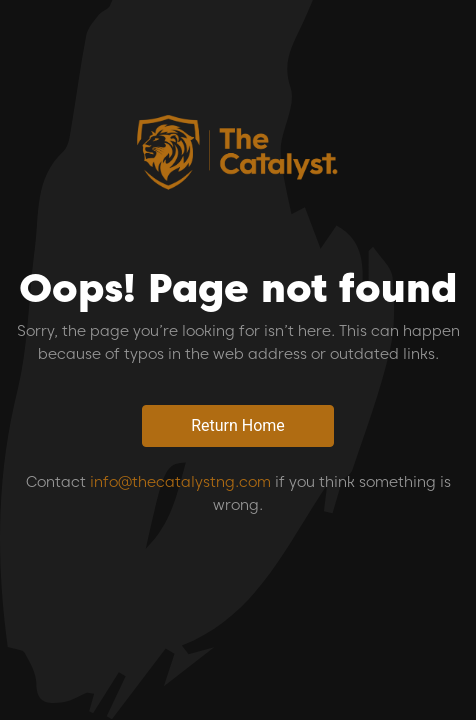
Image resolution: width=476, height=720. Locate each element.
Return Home (238, 425)
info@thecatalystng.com (180, 482)
